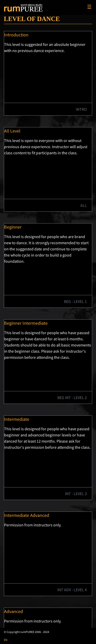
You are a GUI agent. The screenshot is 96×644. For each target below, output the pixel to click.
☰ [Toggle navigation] (89, 7)
